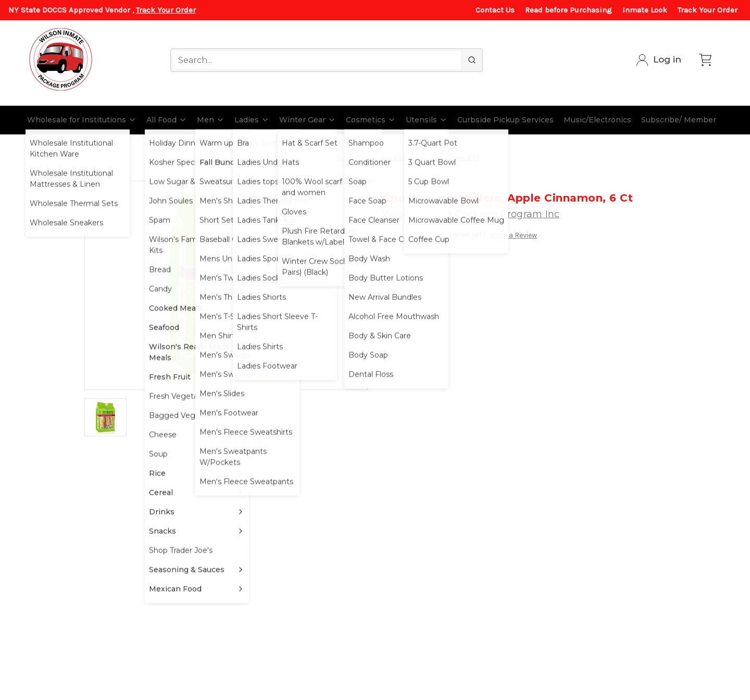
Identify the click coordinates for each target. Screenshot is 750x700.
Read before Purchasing (568, 10)
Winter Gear (308, 120)
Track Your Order (166, 10)
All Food (167, 120)
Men (211, 120)
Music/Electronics (597, 120)
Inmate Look (645, 10)
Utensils (427, 120)
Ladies (252, 120)
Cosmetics (371, 120)
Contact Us (495, 10)
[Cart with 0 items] (705, 60)
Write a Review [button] (513, 235)
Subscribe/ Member (679, 120)
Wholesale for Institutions (82, 120)
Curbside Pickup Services (505, 120)
